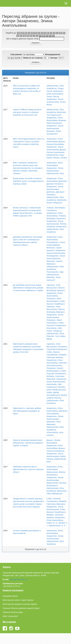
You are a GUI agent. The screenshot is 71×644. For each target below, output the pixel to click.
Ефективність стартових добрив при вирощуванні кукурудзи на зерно (27, 411)
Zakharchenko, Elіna (55, 334)
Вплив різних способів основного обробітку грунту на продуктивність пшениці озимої (28, 181)
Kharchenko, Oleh (54, 328)
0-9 (19, 33)
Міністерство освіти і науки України (18, 600)
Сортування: (16, 54)
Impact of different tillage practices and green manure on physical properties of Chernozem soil (27, 112)
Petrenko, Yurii (53, 336)
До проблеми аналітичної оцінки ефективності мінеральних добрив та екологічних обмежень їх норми (28, 288)
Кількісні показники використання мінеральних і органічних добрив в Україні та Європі (28, 443)
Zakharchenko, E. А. (57, 526)
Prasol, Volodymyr (54, 331)
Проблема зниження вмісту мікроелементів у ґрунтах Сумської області (28, 469)
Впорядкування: (53, 54)
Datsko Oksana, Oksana (57, 158)
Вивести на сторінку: (33, 58)
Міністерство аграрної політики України (20, 604)
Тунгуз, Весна (53, 96)
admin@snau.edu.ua (18, 579)
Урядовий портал (10, 596)
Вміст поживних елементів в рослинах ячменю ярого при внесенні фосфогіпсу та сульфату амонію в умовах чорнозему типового (28, 168)
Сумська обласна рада (13, 612)
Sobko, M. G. (52, 523)
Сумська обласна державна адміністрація (21, 608)
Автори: (54, 58)
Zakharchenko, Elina (55, 155)
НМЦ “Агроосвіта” (10, 616)
